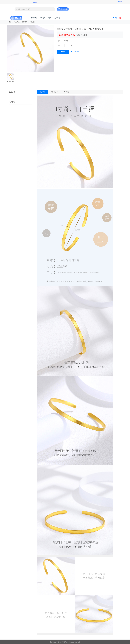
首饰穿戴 (25, 22)
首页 (50, 18)
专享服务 (67, 92)
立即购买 (63, 52)
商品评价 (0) (55, 92)
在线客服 (34, 18)
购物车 (117, 18)
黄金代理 (17, 22)
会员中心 (57, 18)
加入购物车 (75, 52)
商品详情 (42, 92)
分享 (14, 82)
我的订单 (43, 18)
